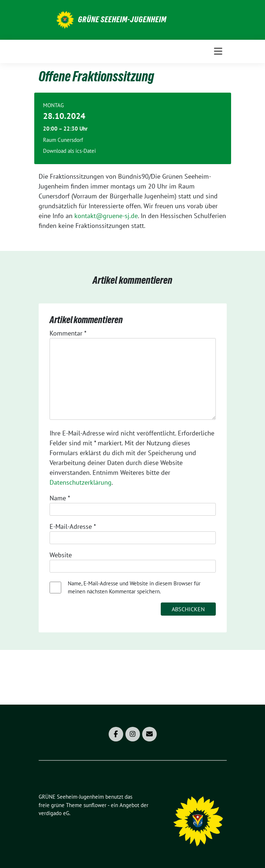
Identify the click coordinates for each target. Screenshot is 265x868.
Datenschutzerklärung (81, 482)
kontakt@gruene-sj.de (106, 216)
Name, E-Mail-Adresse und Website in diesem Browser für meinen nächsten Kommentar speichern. (134, 588)
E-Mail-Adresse (73, 526)
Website (61, 555)
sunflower (95, 805)
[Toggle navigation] (218, 51)
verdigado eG (54, 813)
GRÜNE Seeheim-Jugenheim (122, 19)
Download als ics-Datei (69, 151)
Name (60, 498)
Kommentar (68, 333)
